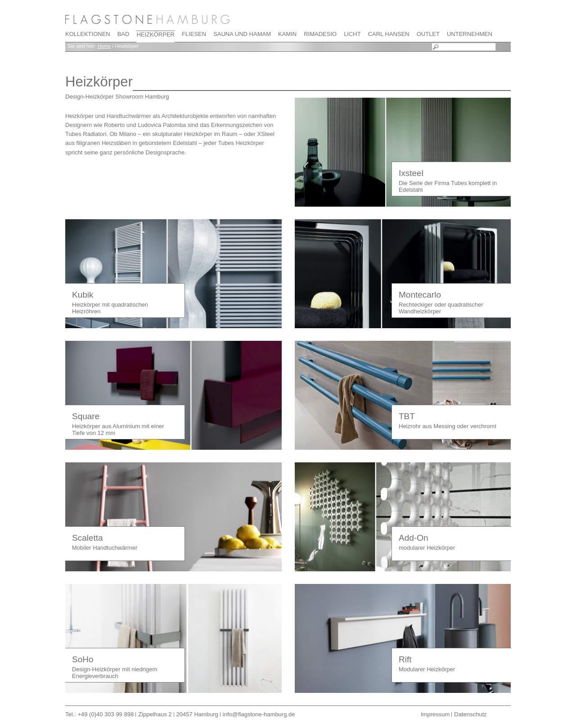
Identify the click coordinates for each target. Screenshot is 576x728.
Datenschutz (470, 714)
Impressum (435, 714)
